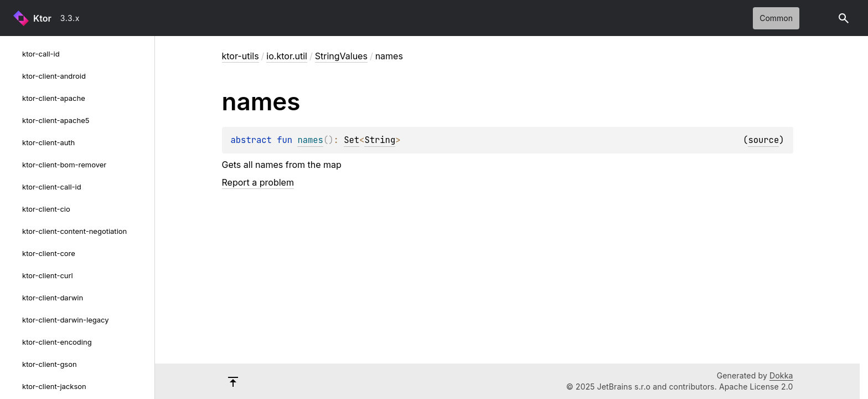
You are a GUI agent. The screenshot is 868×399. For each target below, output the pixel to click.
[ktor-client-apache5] (11, 120)
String (380, 140)
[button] (844, 18)
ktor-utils (241, 56)
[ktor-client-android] (11, 76)
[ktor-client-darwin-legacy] (11, 320)
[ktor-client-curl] (11, 275)
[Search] (844, 18)
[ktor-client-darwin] (11, 298)
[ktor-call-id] (11, 54)
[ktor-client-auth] (11, 142)
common (776, 18)
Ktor (42, 18)
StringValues (341, 56)
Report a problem (258, 182)
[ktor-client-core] (11, 253)
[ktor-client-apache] (11, 98)
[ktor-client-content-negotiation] (11, 231)
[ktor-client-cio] (11, 209)
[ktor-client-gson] (11, 364)
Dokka (781, 375)
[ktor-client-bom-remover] (11, 165)
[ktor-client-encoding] (11, 342)
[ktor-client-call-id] (11, 187)
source (763, 140)
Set (352, 140)
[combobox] (79, 18)
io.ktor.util (287, 56)
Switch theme (819, 18)
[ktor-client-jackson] (11, 386)
